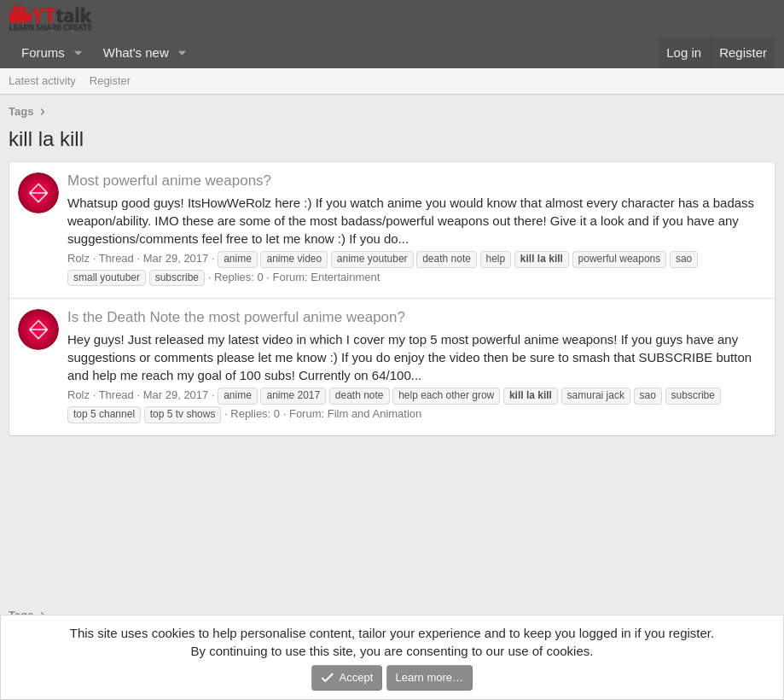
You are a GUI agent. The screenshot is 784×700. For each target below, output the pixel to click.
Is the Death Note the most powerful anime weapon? (236, 317)
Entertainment (345, 277)
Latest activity (42, 81)
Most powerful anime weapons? (169, 181)
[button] (78, 52)
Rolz (78, 258)
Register (110, 81)
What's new (136, 52)
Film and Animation (375, 414)
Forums (43, 52)
